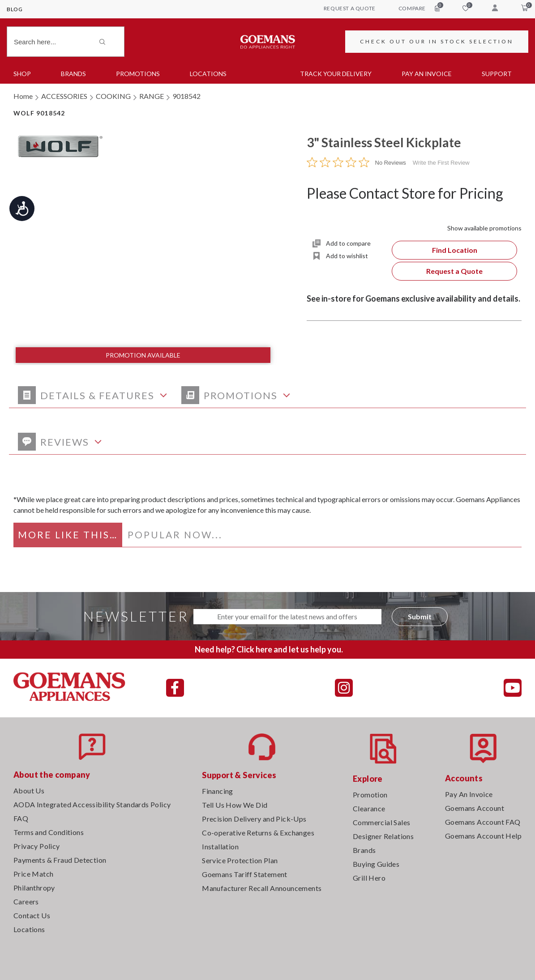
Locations (208, 74)
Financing (218, 791)
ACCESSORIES (64, 96)
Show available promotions (484, 228)
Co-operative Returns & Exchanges (258, 833)
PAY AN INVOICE (427, 74)
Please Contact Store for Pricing (405, 193)
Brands (73, 74)
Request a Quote (454, 271)
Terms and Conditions (49, 832)
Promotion (370, 795)
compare (419, 8)
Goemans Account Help (483, 836)
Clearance (369, 808)
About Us (29, 790)
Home (23, 96)
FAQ (21, 818)
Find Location (455, 250)
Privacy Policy (37, 846)
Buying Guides (376, 864)
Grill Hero (369, 878)
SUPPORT (497, 74)
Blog (15, 9)
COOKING (113, 96)
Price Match (33, 874)
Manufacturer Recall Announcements (262, 888)
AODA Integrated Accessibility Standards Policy (92, 804)
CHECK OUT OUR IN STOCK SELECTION (437, 41)
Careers (26, 901)
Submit (420, 616)
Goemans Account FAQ (483, 822)
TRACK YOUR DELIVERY (336, 74)
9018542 (186, 96)
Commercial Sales (381, 822)
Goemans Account (475, 808)
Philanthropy (34, 888)
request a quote (350, 8)
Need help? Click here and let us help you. (269, 649)
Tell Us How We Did (235, 805)
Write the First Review (441, 163)
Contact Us (32, 915)
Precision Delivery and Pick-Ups (254, 819)
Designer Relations (383, 836)
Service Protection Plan (240, 860)
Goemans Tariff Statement (245, 874)
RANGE (152, 96)
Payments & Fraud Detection (60, 860)
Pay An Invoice (469, 794)
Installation (220, 846)
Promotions (138, 74)
